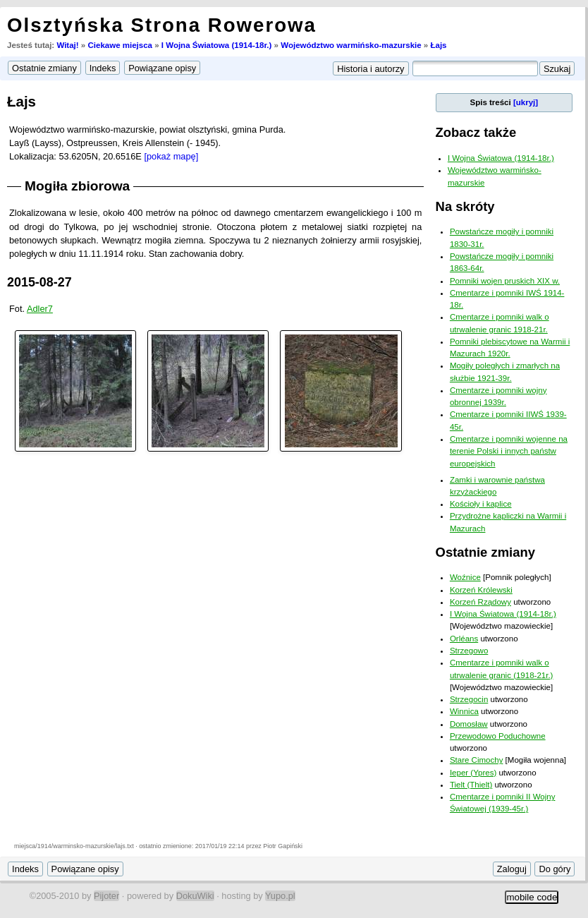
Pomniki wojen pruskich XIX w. (505, 281)
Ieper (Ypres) (473, 773)
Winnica (464, 711)
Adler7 (40, 309)
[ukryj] (526, 102)
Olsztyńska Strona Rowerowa (162, 25)
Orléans (464, 639)
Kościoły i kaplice (481, 504)
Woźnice (465, 577)
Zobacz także (476, 132)
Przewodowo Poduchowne (498, 736)
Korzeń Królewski (481, 590)
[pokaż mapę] (171, 156)
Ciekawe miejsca (120, 45)
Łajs (438, 45)
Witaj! (67, 45)
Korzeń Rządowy (480, 602)
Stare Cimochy (477, 760)
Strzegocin (469, 699)
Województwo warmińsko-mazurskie (351, 45)
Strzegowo (469, 651)
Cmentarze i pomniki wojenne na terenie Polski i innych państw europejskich (509, 451)
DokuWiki (195, 896)
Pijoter (106, 896)
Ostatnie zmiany (485, 552)
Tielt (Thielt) (471, 785)
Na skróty (465, 206)
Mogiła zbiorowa (77, 186)
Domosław (469, 724)
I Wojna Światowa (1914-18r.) (217, 45)
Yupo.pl (280, 896)
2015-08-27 (39, 282)
